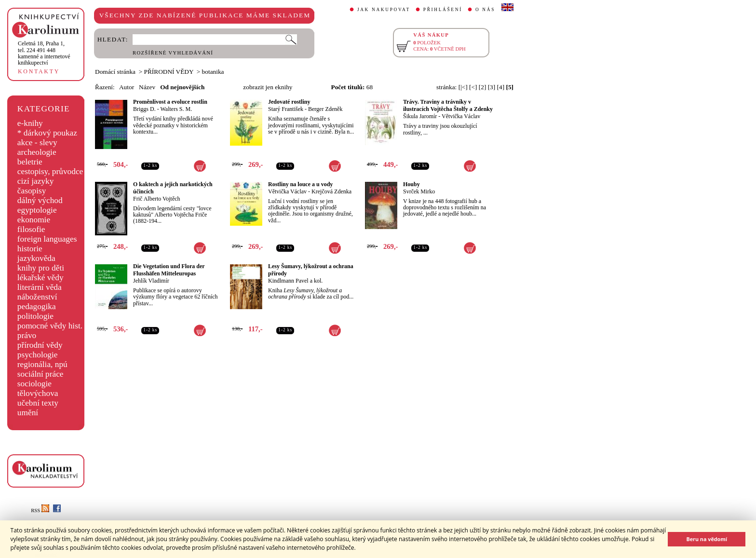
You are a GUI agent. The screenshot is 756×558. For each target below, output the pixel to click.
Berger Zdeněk (325, 109)
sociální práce (40, 374)
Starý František (286, 109)
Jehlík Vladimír (151, 281)
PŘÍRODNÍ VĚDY (169, 72)
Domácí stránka (115, 72)
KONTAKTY (39, 71)
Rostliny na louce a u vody (300, 184)
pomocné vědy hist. (50, 326)
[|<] (463, 87)
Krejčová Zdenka (331, 191)
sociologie (34, 384)
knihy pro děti (41, 268)
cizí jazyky (36, 181)
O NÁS (485, 10)
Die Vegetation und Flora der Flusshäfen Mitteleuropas (169, 270)
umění (28, 413)
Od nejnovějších (182, 87)
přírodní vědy (40, 345)
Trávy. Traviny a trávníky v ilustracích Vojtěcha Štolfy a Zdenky (448, 105)
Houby (412, 184)
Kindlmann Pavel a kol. (295, 281)
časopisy (32, 191)
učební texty (38, 403)
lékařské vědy (40, 278)
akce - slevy (37, 143)
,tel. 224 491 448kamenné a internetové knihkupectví (44, 53)
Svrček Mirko (419, 191)
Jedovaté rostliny (289, 102)
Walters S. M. (176, 109)
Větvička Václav (461, 116)
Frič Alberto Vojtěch (157, 199)
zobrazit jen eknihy (268, 87)
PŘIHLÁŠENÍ (443, 10)
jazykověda (36, 258)
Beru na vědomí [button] (707, 539)
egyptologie (37, 210)
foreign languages (47, 239)
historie (30, 249)
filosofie (31, 229)
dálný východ (40, 200)
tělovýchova (38, 393)
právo (27, 335)
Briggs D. (144, 109)
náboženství (37, 297)
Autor (127, 87)
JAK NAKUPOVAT (384, 10)
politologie (35, 316)
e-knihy (30, 123)
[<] (473, 87)
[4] (501, 87)
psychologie (38, 355)
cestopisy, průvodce (50, 171)
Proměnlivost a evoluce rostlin (170, 102)
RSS (40, 510)
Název (147, 87)
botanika (213, 72)
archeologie (37, 152)
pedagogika (37, 306)
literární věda (40, 287)
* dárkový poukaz (47, 133)
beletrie (30, 162)
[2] (483, 87)
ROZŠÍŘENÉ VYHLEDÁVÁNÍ (173, 53)
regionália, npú (42, 364)
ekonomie (34, 220)
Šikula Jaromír (420, 116)
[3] (492, 87)
